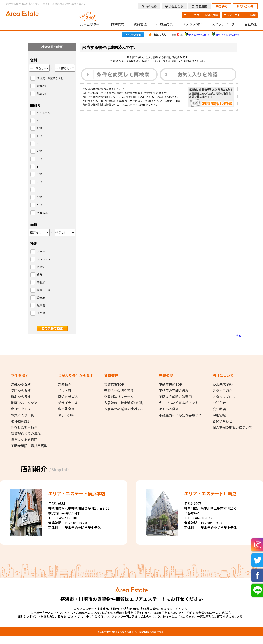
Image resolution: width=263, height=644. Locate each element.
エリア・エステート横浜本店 (201, 15)
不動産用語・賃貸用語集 (29, 446)
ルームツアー (90, 18)
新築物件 (65, 384)
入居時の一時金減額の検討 (124, 403)
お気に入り (174, 6)
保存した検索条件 (24, 427)
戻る (238, 336)
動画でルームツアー (26, 403)
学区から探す (21, 391)
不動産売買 (164, 24)
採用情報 (219, 415)
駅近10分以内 (68, 397)
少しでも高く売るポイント (179, 403)
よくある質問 (169, 409)
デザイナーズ (68, 403)
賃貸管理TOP (114, 384)
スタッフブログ (223, 24)
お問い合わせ (245, 6)
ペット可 (65, 391)
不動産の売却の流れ (174, 391)
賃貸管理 (140, 24)
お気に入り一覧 (22, 415)
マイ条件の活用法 (199, 35)
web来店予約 (223, 384)
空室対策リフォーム (119, 397)
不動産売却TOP (171, 384)
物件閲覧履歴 (21, 421)
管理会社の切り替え (119, 391)
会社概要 (251, 24)
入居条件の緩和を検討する (124, 409)
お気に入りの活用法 (227, 35)
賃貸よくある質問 (24, 440)
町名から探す (21, 397)
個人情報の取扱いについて (232, 427)
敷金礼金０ (66, 409)
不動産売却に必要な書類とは (180, 415)
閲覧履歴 (199, 6)
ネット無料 (66, 415)
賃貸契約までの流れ (26, 433)
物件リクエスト (22, 409)
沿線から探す (21, 384)
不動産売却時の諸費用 (175, 397)
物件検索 (117, 24)
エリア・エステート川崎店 (240, 15)
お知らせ (219, 403)
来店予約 (222, 6)
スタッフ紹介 (192, 24)
